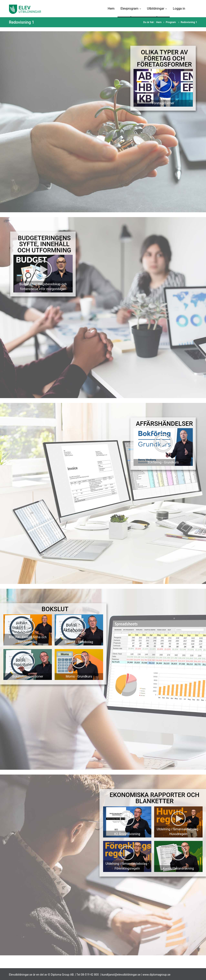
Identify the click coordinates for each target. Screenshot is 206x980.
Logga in (179, 9)
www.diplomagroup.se (156, 975)
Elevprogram (131, 9)
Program (171, 22)
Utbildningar (157, 9)
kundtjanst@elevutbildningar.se (121, 975)
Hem (111, 9)
